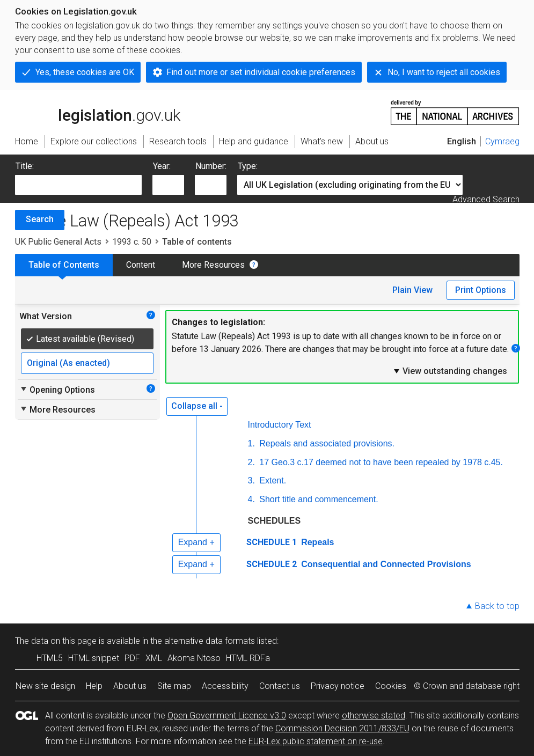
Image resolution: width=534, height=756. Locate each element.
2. (251, 462)
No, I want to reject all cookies (444, 72)
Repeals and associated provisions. (326, 443)
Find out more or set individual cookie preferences (261, 72)
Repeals (317, 542)
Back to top (497, 606)
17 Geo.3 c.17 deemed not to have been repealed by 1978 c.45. (380, 462)
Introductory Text (280, 425)
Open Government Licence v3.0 (227, 715)
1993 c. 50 (132, 242)
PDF (132, 658)
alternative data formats (210, 641)
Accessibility (225, 686)
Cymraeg (502, 141)
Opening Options (57, 390)
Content (141, 265)
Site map (174, 686)
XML (154, 658)
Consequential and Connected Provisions (385, 564)
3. (251, 480)
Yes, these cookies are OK (85, 72)
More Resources (213, 265)
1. (251, 443)
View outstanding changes (450, 371)
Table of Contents (64, 265)
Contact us (280, 686)
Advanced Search (486, 199)
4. (251, 499)
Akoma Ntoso (194, 658)
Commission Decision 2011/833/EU (342, 728)
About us (130, 686)
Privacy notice (338, 686)
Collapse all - (197, 406)
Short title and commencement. (318, 499)
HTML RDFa (248, 658)
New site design (45, 686)
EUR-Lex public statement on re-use (316, 741)
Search (40, 219)
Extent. (272, 480)
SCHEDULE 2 (272, 564)
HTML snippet (94, 658)
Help (94, 686)
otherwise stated (374, 715)
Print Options (481, 290)
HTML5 (50, 658)
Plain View (412, 290)
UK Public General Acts (58, 242)
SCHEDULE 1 (272, 542)
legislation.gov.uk (98, 112)
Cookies (391, 686)
